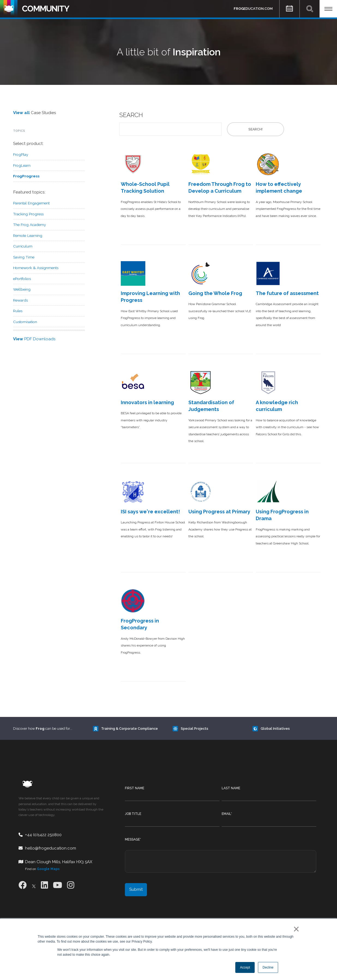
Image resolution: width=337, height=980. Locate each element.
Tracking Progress (28, 214)
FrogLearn (22, 165)
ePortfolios (22, 279)
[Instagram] (71, 885)
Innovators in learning (147, 402)
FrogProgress (26, 176)
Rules (18, 311)
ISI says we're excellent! (150, 512)
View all (21, 113)
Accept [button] (245, 967)
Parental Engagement (31, 203)
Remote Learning (28, 236)
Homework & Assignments (36, 268)
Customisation (25, 322)
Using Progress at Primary (219, 512)
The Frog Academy (29, 225)
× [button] (295, 929)
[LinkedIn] (44, 885)
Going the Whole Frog (215, 293)
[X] (34, 885)
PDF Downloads (34, 339)
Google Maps (48, 869)
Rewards (20, 300)
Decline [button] (268, 967)
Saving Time (24, 257)
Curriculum (23, 246)
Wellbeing (22, 289)
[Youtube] (58, 885)
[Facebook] (23, 885)
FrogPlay (21, 154)
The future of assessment (287, 293)
